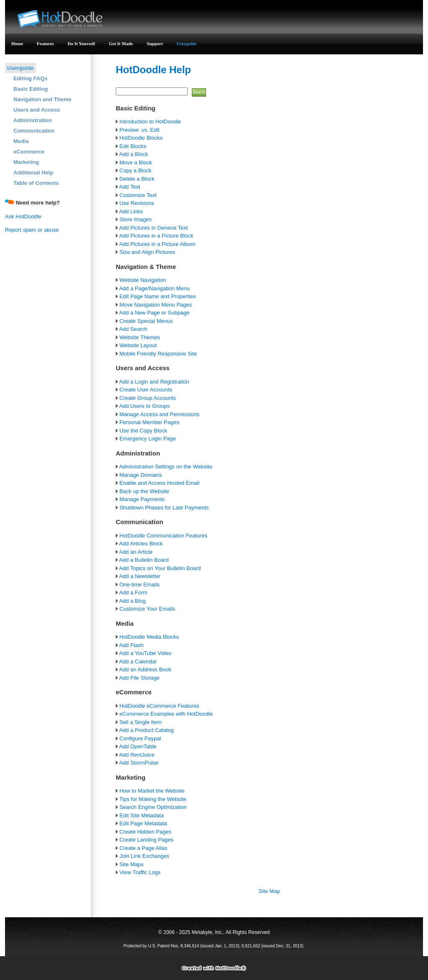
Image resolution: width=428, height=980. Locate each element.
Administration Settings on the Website (165, 467)
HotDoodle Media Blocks (149, 637)
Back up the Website (144, 491)
